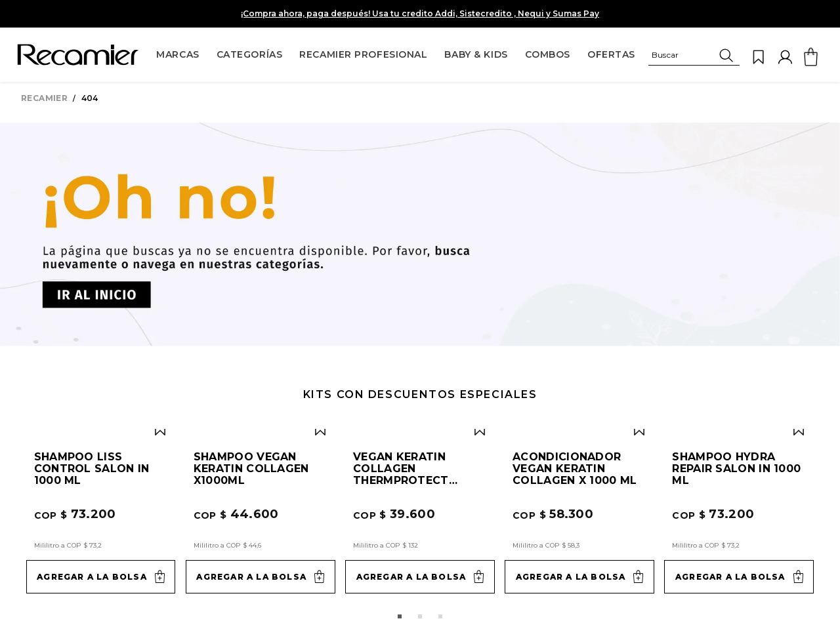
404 (90, 98)
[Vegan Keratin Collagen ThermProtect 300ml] (420, 305)
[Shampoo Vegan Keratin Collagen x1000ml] (261, 305)
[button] (694, 57)
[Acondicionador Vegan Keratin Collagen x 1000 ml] (579, 305)
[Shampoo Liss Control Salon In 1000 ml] (101, 305)
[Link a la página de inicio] (47, 98)
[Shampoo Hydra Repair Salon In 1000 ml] (739, 305)
